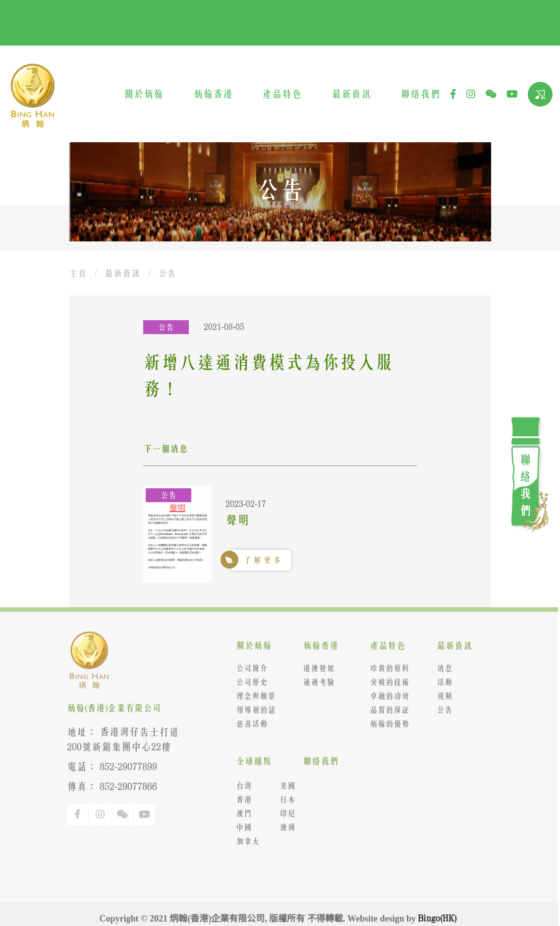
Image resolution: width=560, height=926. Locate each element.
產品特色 (282, 94)
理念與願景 (252, 696)
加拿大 (244, 841)
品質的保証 (387, 710)
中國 (240, 827)
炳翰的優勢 (387, 724)
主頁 (78, 273)
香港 (240, 800)
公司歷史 (248, 682)
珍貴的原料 (387, 668)
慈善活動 (248, 724)
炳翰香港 (213, 94)
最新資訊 (351, 94)
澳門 (240, 813)
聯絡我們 (420, 94)
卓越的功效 (387, 696)
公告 (167, 273)
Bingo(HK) (434, 918)
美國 (284, 786)
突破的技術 (387, 682)
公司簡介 (248, 668)
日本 (284, 800)
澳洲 (284, 827)
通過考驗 (316, 682)
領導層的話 (252, 710)
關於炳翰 (144, 94)
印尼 (284, 813)
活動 (442, 682)
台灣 (240, 786)
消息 (442, 668)
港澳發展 (316, 668)
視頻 (442, 696)
